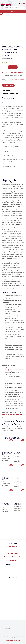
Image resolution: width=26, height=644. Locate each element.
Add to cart (13, 67)
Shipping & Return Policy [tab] (10, 94)
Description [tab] (7, 91)
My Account (13, 547)
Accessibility (17, 640)
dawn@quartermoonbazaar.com (15, 369)
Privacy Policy (9, 640)
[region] (13, 529)
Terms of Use (13, 560)
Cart (23, 4)
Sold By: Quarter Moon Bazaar (12, 73)
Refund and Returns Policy (13, 557)
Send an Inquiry (8, 85)
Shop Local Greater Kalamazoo (7, 3)
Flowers (7, 81)
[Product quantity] (5, 67)
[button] (12, 11)
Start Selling (13, 550)
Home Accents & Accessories (16, 79)
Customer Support (13, 553)
